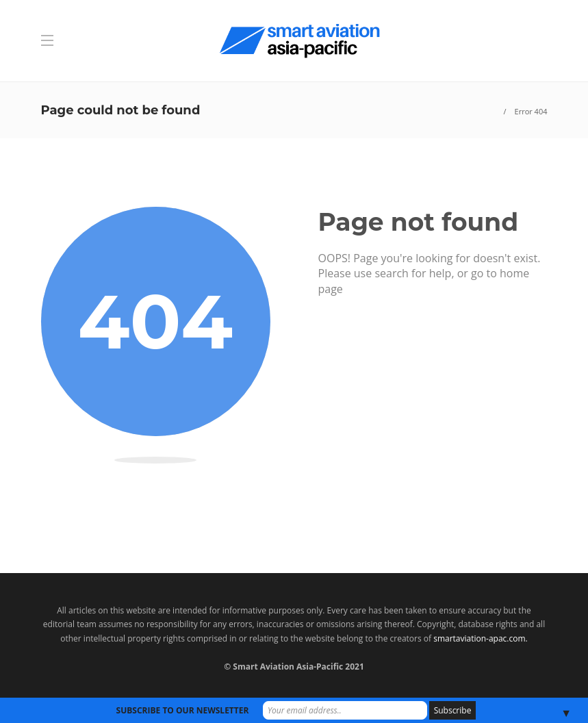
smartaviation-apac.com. (481, 638)
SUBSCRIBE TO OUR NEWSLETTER (183, 710)
